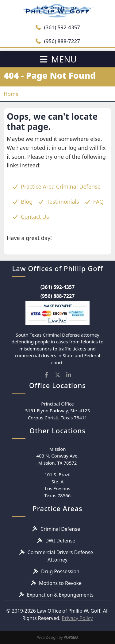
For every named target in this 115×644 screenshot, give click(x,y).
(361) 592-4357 (57, 27)
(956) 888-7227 (57, 41)
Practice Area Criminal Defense (61, 186)
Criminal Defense (60, 529)
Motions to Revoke (60, 583)
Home (11, 94)
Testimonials (63, 202)
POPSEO (71, 637)
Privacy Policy (77, 618)
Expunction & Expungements (60, 595)
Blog (27, 202)
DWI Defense (60, 541)
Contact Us (35, 217)
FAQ (98, 202)
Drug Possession (60, 571)
